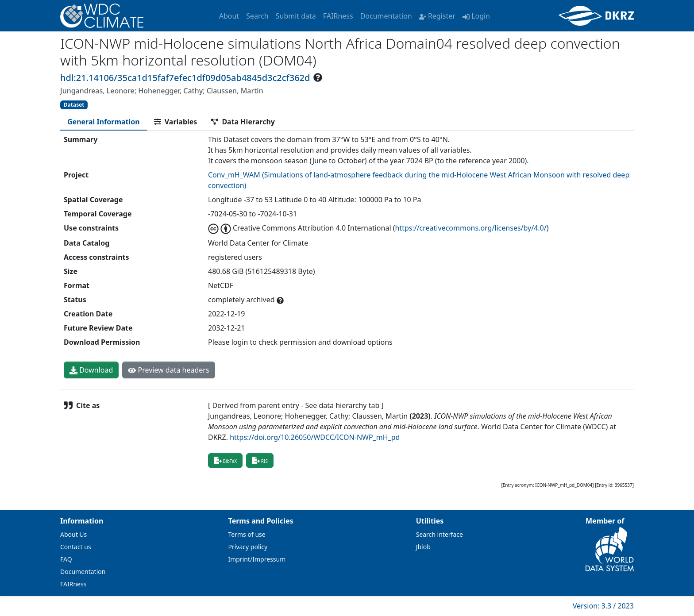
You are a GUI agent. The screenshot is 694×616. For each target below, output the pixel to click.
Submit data (296, 16)
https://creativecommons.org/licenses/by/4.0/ (470, 228)
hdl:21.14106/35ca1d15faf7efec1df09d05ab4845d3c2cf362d (185, 78)
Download (91, 370)
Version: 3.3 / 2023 (603, 606)
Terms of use (247, 534)
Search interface (440, 534)
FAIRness (338, 16)
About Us (73, 534)
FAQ (66, 559)
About (229, 16)
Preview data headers (168, 370)
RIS (260, 460)
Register (437, 16)
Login (476, 16)
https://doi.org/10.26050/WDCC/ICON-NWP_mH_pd (315, 437)
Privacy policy (248, 547)
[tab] (104, 122)
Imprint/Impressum (257, 559)
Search (257, 16)
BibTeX (225, 460)
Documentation (386, 16)
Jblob (423, 547)
